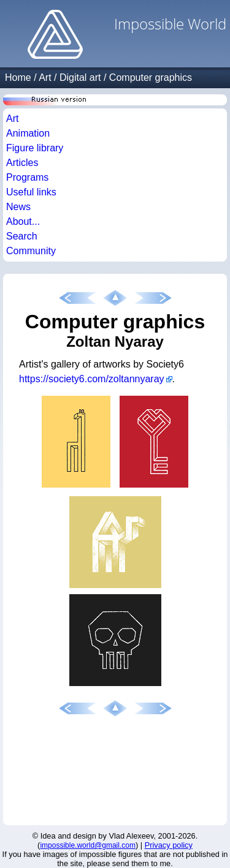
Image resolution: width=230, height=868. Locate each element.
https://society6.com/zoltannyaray (92, 379)
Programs (27, 177)
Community (31, 251)
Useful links (31, 192)
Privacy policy (169, 845)
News (18, 207)
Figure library (35, 148)
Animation (28, 133)
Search (22, 236)
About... (23, 221)
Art (45, 77)
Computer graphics (151, 77)
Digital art (80, 77)
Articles (22, 163)
